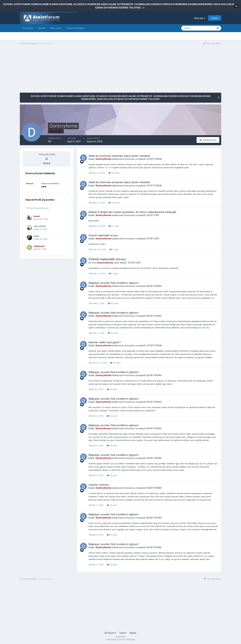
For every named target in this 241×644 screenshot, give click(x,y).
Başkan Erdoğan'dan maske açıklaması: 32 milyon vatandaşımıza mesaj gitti (132, 212)
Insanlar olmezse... (99, 485)
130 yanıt (114, 173)
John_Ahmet (40, 226)
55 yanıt (115, 363)
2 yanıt (114, 249)
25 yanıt (114, 226)
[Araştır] (198, 28)
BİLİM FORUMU (154, 286)
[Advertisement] (76, 71)
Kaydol (215, 18)
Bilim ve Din (56, 28)
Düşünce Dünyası (75, 28)
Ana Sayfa (28, 28)
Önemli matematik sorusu (103, 235)
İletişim (133, 633)
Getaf (36, 236)
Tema (123, 633)
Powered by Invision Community (120, 639)
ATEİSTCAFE (153, 215)
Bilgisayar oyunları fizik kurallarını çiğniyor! (114, 283)
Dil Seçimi (110, 633)
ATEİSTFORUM (154, 159)
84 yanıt (113, 303)
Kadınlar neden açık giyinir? (105, 342)
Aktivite (42, 28)
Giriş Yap (200, 18)
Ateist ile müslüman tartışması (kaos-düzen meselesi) (119, 156)
